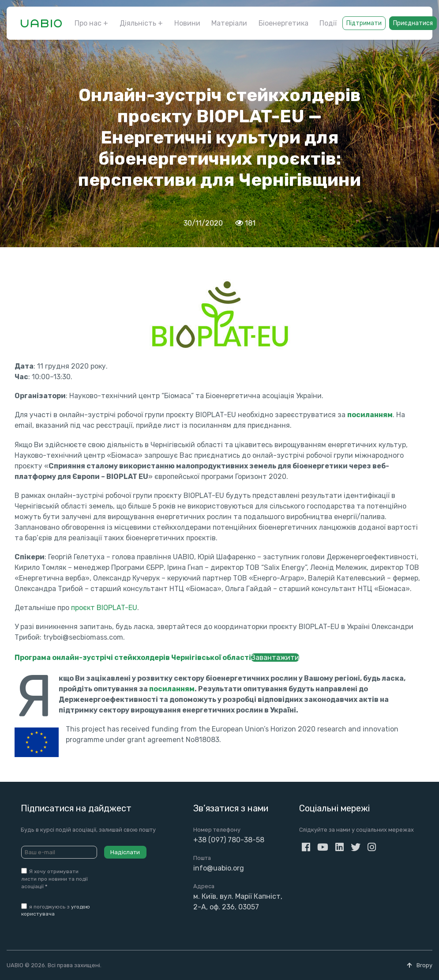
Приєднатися (413, 23)
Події (328, 23)
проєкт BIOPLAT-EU (104, 608)
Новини (187, 23)
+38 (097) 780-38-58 (229, 840)
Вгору (420, 965)
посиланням (172, 689)
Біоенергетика (283, 23)
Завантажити (275, 658)
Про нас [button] (88, 23)
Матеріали (229, 23)
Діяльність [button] (138, 23)
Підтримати (364, 23)
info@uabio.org (219, 868)
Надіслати (125, 852)
